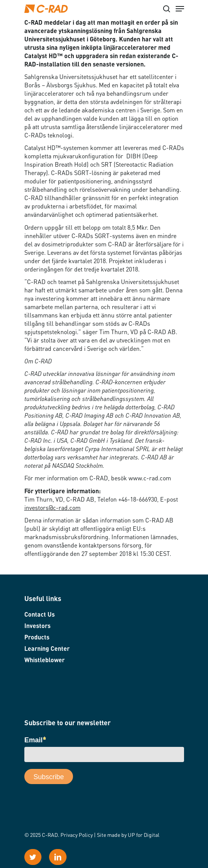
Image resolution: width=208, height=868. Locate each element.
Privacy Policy (77, 835)
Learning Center (47, 649)
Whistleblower (44, 661)
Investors (37, 627)
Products (37, 638)
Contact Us (40, 615)
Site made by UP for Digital (128, 835)
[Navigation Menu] (180, 9)
